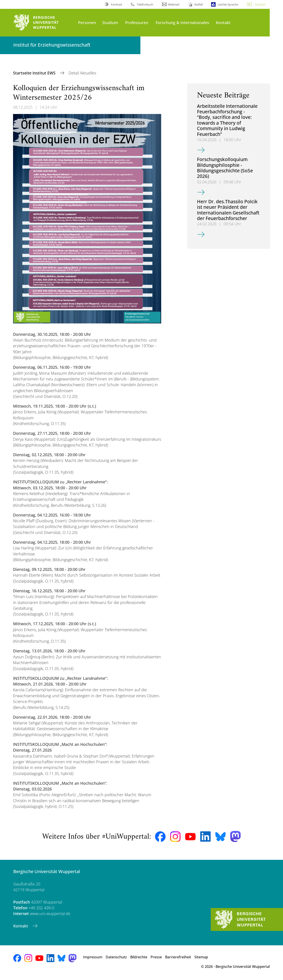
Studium (110, 22)
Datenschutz (116, 957)
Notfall (199, 4)
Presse (156, 957)
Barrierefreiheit (178, 957)
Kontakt (223, 22)
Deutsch (260, 4)
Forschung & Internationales (182, 22)
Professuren (137, 22)
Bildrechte (139, 957)
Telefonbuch (145, 4)
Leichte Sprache (228, 4)
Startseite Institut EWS (35, 73)
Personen (87, 22)
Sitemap (201, 957)
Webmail (174, 4)
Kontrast (117, 4)
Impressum (93, 957)
